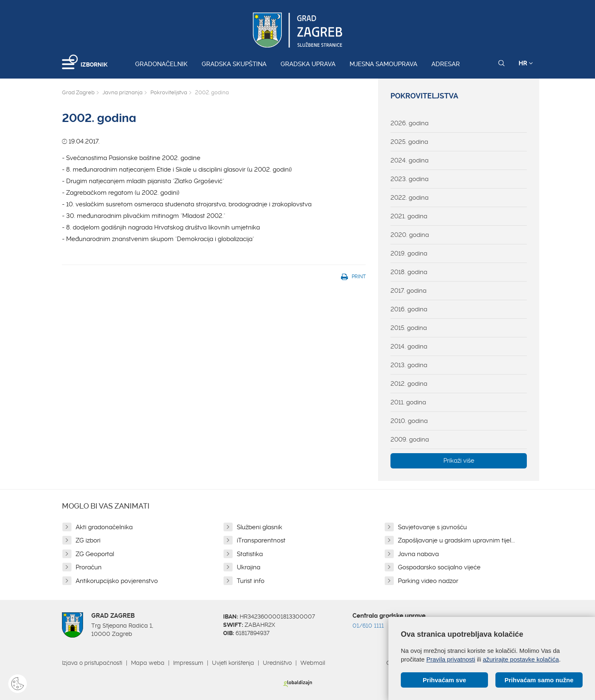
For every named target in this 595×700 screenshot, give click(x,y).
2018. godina (409, 272)
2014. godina (409, 346)
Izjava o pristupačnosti (92, 663)
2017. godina (408, 291)
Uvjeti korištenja (233, 663)
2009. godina (410, 440)
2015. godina (409, 328)
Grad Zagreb (78, 92)
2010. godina (409, 421)
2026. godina (409, 123)
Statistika (250, 554)
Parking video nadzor (428, 581)
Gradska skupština (234, 64)
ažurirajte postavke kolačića (521, 659)
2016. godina (409, 309)
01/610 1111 (368, 626)
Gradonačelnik (161, 64)
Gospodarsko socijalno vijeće (439, 567)
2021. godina (409, 216)
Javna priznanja (123, 92)
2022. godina (409, 198)
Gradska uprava (308, 64)
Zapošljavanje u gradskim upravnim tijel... (456, 540)
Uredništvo (277, 663)
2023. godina (409, 179)
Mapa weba (148, 663)
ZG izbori (88, 540)
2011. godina (408, 402)
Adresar (446, 64)
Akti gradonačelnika (104, 527)
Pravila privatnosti (451, 659)
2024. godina (409, 160)
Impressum (188, 663)
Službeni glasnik (259, 527)
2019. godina (409, 253)
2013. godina (409, 365)
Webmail (313, 663)
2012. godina (409, 384)
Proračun (89, 567)
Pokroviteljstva (169, 92)
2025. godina (409, 142)
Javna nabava (418, 554)
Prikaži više (459, 461)
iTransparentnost (261, 540)
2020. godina (410, 235)
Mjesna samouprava (383, 64)
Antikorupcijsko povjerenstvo (117, 581)
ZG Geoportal (95, 554)
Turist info (251, 581)
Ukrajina (249, 567)
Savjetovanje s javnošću (432, 527)
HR (526, 63)
